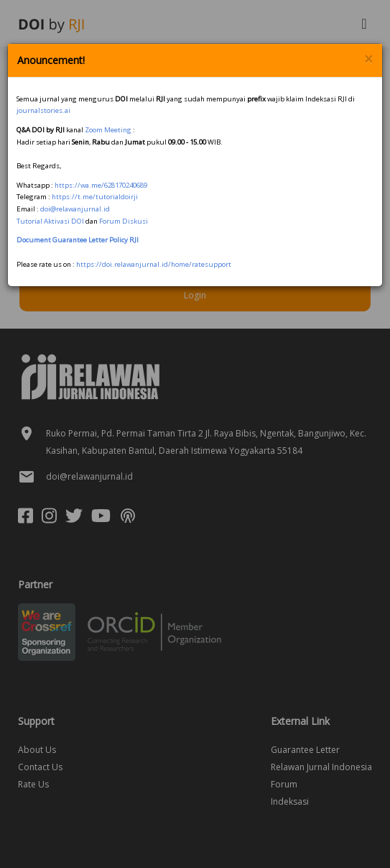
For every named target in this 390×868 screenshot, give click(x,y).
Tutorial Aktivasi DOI (50, 221)
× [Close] (368, 59)
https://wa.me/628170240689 (101, 185)
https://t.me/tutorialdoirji (95, 197)
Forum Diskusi (124, 221)
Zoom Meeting (108, 130)
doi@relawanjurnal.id (75, 209)
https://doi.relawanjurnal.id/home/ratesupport (154, 264)
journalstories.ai (43, 110)
